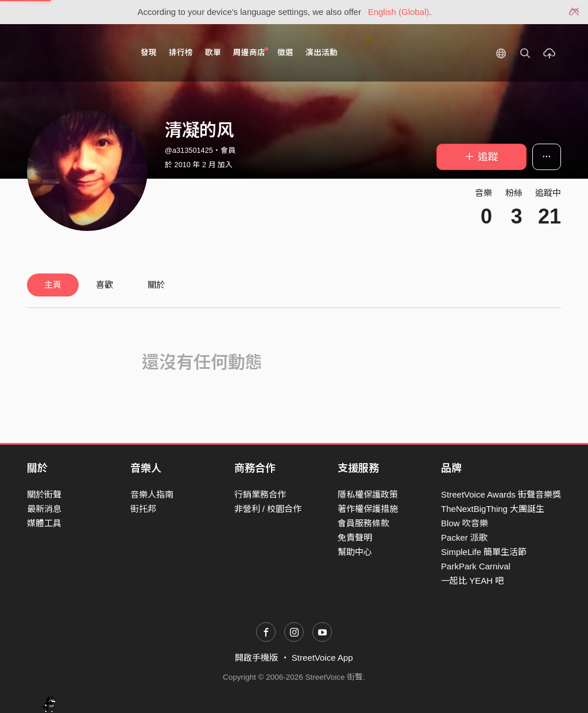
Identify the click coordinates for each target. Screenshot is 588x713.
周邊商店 (251, 52)
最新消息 (44, 509)
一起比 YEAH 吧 (472, 581)
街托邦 (143, 509)
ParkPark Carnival (476, 566)
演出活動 (322, 53)
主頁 (53, 285)
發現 (149, 53)
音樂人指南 (152, 494)
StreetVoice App (322, 658)
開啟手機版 (256, 658)
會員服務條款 (363, 523)
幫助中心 (355, 552)
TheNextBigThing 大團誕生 (493, 509)
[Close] (575, 12)
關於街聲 (44, 494)
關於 (156, 285)
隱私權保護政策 (368, 494)
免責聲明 (355, 537)
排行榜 (181, 53)
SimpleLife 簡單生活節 (484, 552)
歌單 (213, 53)
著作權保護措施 (368, 509)
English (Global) (399, 12)
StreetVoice (74, 53)
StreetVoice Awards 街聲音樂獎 (501, 494)
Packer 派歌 (464, 537)
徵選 (285, 53)
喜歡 (105, 285)
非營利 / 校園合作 (268, 509)
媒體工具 (44, 523)
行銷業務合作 (260, 494)
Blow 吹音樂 (465, 523)
